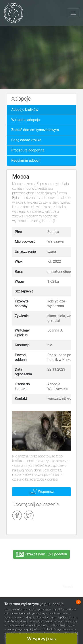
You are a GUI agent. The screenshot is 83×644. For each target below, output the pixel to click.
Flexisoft (68, 587)
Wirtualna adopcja (26, 120)
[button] (14, 432)
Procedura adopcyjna (28, 150)
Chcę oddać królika (26, 140)
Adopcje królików (25, 110)
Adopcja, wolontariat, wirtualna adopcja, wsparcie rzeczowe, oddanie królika (22, 585)
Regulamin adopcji (26, 160)
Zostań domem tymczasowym (35, 130)
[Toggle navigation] (73, 13)
